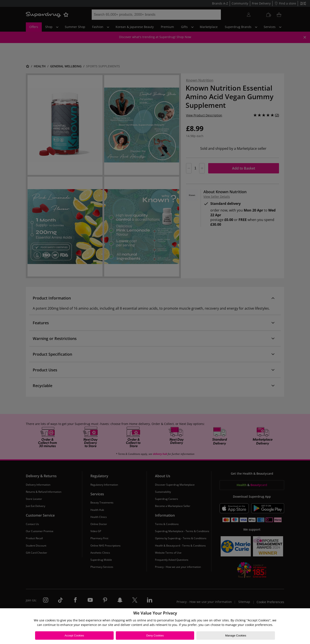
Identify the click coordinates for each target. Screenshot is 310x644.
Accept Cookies (74, 636)
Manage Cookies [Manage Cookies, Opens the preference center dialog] (236, 636)
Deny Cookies (155, 636)
